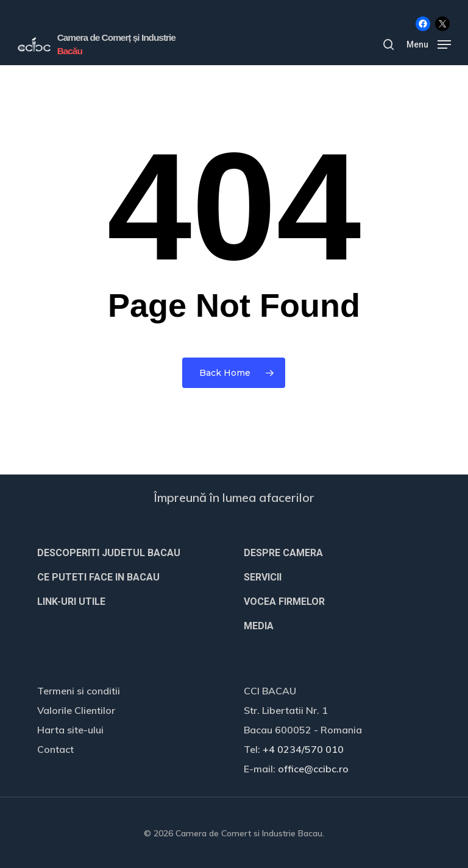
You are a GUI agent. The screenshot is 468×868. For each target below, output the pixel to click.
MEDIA (259, 626)
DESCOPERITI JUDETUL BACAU (109, 553)
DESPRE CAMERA (283, 553)
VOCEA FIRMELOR (284, 602)
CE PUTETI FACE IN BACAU (98, 577)
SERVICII (263, 577)
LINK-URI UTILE (71, 602)
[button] (429, 44)
